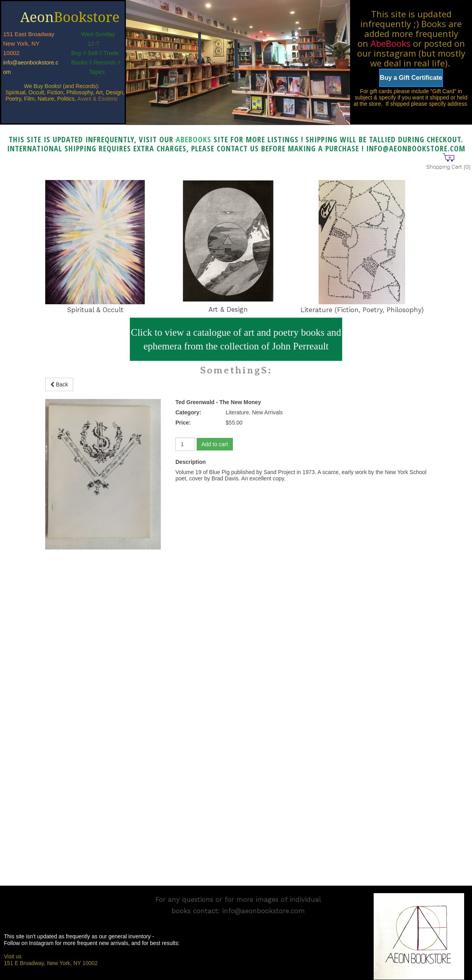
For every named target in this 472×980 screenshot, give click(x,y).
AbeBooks (391, 43)
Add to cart (215, 444)
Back (59, 384)
